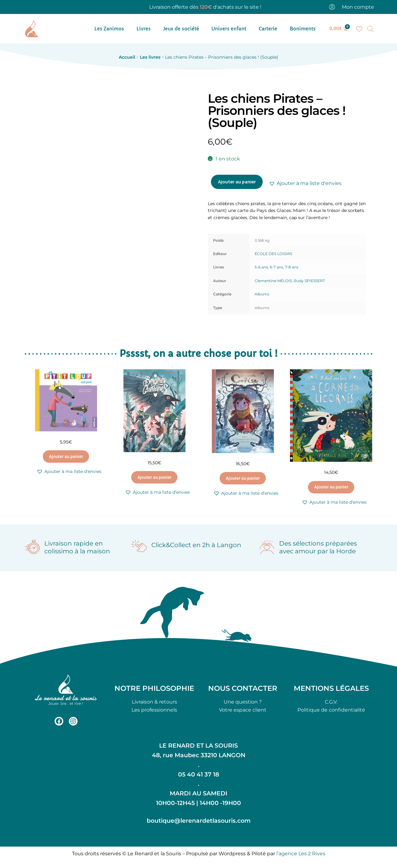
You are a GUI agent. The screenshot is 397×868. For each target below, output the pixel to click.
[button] (305, 183)
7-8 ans (292, 267)
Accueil (127, 57)
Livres (144, 29)
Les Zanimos (109, 29)
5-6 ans (261, 267)
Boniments (303, 29)
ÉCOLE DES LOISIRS (273, 254)
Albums (262, 294)
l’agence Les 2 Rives (301, 854)
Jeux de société (181, 29)
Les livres (150, 57)
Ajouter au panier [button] (66, 456)
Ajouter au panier (237, 182)
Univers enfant (229, 29)
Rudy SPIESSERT (309, 281)
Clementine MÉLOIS (273, 281)
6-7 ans (277, 267)
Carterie (268, 29)
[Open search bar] (370, 29)
